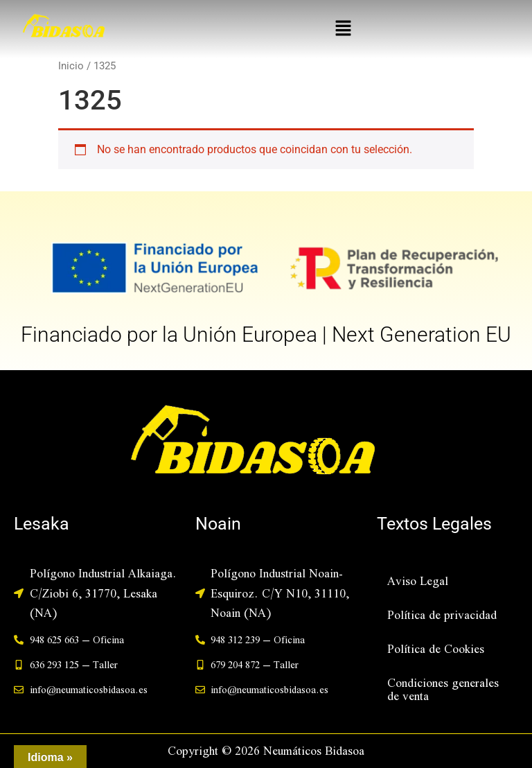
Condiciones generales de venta (443, 689)
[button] (343, 29)
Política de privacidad (442, 614)
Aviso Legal (418, 581)
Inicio (71, 66)
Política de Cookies (436, 648)
